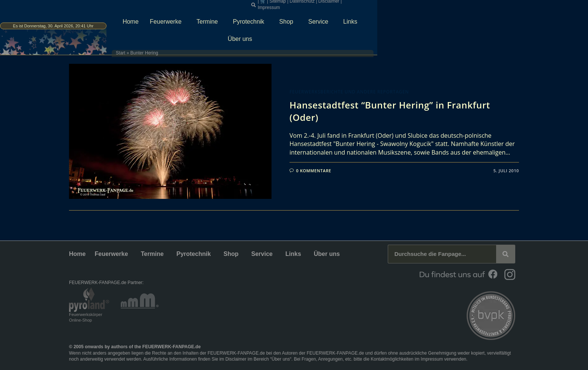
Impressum (473, 4)
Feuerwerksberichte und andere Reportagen (349, 92)
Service (416, 18)
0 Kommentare (314, 171)
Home (227, 17)
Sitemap (396, 4)
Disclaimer (448, 4)
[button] (372, 4)
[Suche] (505, 254)
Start (210, 32)
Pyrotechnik (346, 18)
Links (448, 18)
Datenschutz (421, 4)
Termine (305, 18)
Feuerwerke (264, 18)
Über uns (482, 18)
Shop (384, 18)
